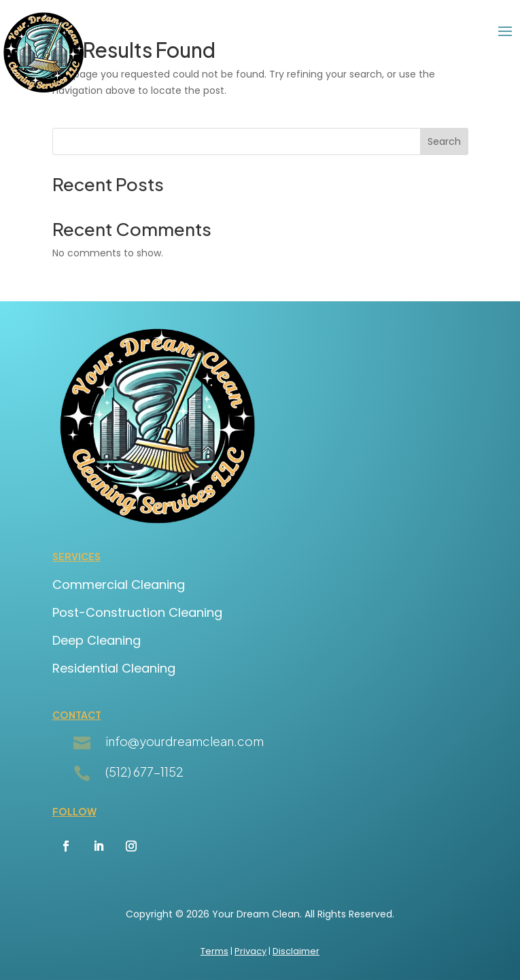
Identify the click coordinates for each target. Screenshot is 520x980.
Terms (214, 951)
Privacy (250, 951)
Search (444, 141)
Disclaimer (296, 951)
